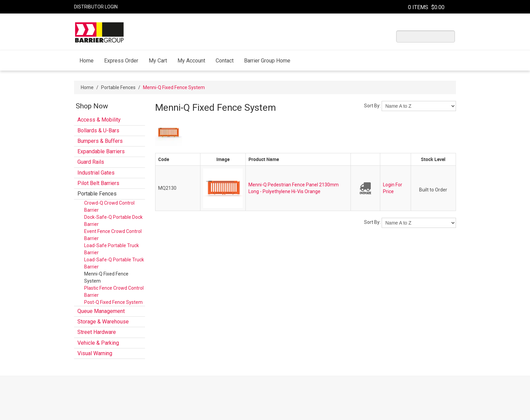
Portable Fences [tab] (97, 194)
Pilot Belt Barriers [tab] (98, 183)
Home (87, 61)
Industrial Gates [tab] (96, 173)
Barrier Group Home (267, 61)
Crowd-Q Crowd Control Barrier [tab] (109, 206)
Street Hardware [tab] (97, 332)
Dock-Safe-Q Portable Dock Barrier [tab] (113, 221)
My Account (191, 61)
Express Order (121, 61)
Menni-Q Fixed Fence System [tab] (106, 277)
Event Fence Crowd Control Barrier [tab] (113, 235)
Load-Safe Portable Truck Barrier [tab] (112, 249)
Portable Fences (118, 87)
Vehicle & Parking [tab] (98, 343)
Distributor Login (96, 7)
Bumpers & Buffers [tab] (100, 141)
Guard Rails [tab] (91, 162)
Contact (225, 61)
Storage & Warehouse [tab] (103, 322)
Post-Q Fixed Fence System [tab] (113, 302)
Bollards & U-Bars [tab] (98, 130)
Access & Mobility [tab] (99, 120)
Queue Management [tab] (101, 311)
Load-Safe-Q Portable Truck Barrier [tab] (114, 263)
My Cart (158, 61)
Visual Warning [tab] (95, 353)
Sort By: (372, 106)
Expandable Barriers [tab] (101, 151)
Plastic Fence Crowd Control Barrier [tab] (114, 292)
